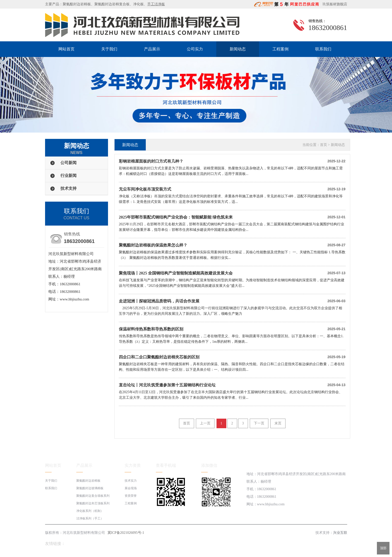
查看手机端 (166, 465)
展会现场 (131, 488)
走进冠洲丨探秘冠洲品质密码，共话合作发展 (159, 301)
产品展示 (152, 49)
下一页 (259, 423)
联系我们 (323, 49)
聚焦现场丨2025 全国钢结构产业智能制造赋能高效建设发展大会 (176, 273)
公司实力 (195, 49)
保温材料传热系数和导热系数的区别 (151, 329)
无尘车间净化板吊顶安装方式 (145, 189)
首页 (324, 145)
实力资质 (133, 465)
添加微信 (209, 465)
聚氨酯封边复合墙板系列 (93, 496)
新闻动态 (238, 49)
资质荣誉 (131, 496)
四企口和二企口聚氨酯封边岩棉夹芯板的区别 (159, 357)
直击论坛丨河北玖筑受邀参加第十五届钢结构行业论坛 (167, 385)
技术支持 (68, 188)
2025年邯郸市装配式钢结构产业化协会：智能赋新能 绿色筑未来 (176, 217)
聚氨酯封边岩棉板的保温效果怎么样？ (153, 245)
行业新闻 (68, 176)
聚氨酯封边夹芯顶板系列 (93, 503)
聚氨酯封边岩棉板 (77, 4)
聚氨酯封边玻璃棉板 (90, 488)
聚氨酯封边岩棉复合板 (112, 4)
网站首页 (66, 49)
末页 (278, 423)
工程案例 (280, 49)
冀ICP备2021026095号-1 (126, 533)
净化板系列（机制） (90, 511)
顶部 (383, 548)
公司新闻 (68, 163)
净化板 (138, 4)
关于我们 (109, 49)
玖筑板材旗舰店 (333, 4)
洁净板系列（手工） (90, 518)
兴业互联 (340, 533)
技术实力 (131, 481)
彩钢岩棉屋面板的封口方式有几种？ (151, 161)
